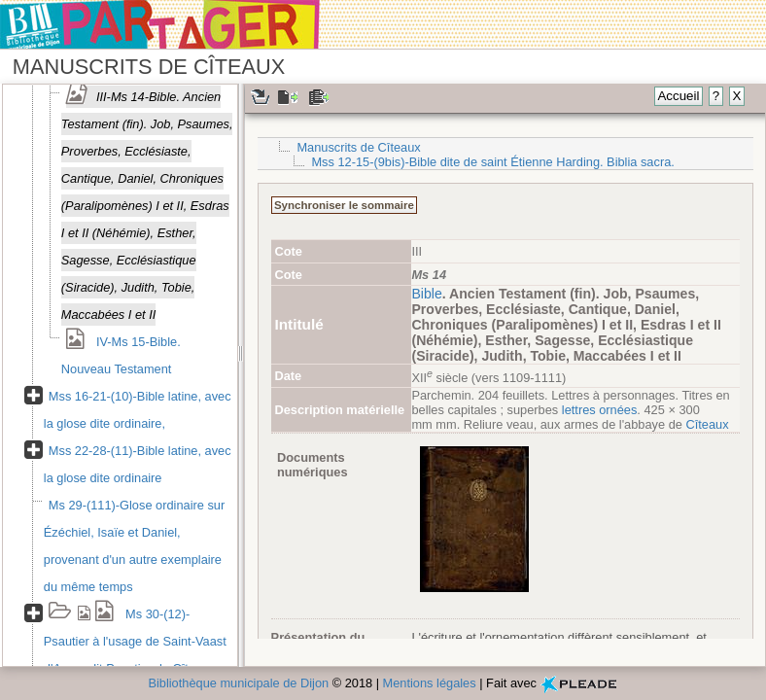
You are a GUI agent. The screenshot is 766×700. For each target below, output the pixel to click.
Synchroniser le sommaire (344, 205)
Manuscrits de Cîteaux (358, 147)
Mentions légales (430, 683)
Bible (426, 294)
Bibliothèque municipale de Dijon (238, 683)
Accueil (678, 96)
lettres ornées (600, 410)
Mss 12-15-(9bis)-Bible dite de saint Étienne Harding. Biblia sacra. (492, 162)
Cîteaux (707, 424)
